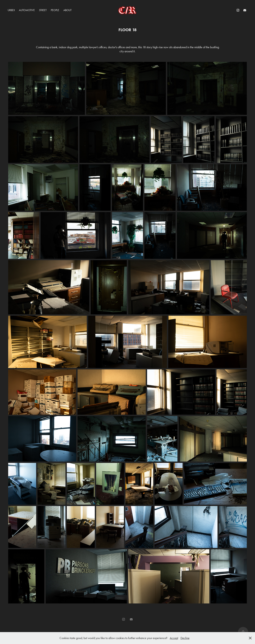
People (55, 10)
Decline (185, 638)
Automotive (27, 10)
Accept (174, 638)
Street (43, 10)
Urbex (11, 10)
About (67, 10)
